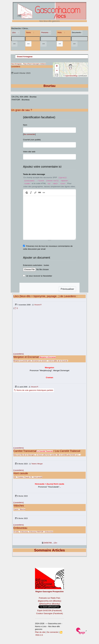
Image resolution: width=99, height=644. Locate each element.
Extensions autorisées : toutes (36, 265)
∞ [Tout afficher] (57, 543)
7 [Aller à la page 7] (49, 543)
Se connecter (29, 134)
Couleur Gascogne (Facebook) (49, 613)
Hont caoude (21, 473)
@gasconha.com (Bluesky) (49, 601)
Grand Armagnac (25, 57)
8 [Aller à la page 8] (50, 543)
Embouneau (20, 528)
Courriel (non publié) (32, 140)
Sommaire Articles (49, 550)
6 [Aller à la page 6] (48, 543)
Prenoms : (46, 32)
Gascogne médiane (39, 64)
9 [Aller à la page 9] (51, 543)
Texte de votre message (34, 174)
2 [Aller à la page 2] (43, 543)
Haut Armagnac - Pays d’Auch (21, 64)
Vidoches (19, 506)
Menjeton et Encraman (26, 357)
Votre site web (29, 152)
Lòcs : (15, 32)
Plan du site (40, 632)
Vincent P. (38, 305)
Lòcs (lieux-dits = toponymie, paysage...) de (45, 296)
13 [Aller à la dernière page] (55, 543)
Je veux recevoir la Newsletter (39, 276)
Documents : (77, 32)
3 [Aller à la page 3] (45, 543)
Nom (25, 125)
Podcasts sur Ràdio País (49, 598)
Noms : (30, 32)
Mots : (61, 32)
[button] (70, 67)
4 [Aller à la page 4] (46, 543)
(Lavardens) (19, 354)
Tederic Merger (37, 464)
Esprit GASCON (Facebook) (50, 610)
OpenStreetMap (71, 76)
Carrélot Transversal (25, 451)
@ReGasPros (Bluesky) (49, 604)
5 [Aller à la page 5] (47, 543)
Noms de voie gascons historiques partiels (34, 390)
